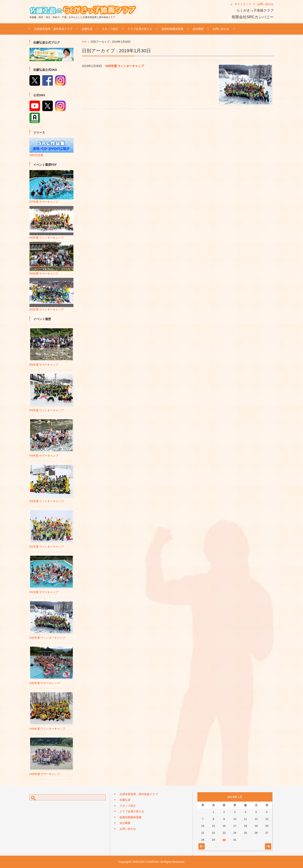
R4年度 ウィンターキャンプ (47, 410)
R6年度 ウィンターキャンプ (51, 236)
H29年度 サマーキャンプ (45, 774)
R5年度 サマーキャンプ (44, 365)
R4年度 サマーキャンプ (44, 456)
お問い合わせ (221, 29)
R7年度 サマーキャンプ (51, 200)
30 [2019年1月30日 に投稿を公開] (224, 840)
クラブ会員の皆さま (140, 29)
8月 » (267, 844)
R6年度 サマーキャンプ (51, 272)
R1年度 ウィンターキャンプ (47, 547)
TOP (84, 42)
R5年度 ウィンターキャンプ (51, 308)
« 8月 (201, 844)
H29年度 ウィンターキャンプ (47, 729)
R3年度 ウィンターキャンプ (47, 501)
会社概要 (198, 29)
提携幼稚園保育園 (172, 29)
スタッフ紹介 (110, 29)
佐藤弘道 (87, 29)
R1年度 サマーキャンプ (44, 592)
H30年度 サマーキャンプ (45, 683)
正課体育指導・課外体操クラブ (53, 29)
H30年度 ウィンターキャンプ (125, 66)
